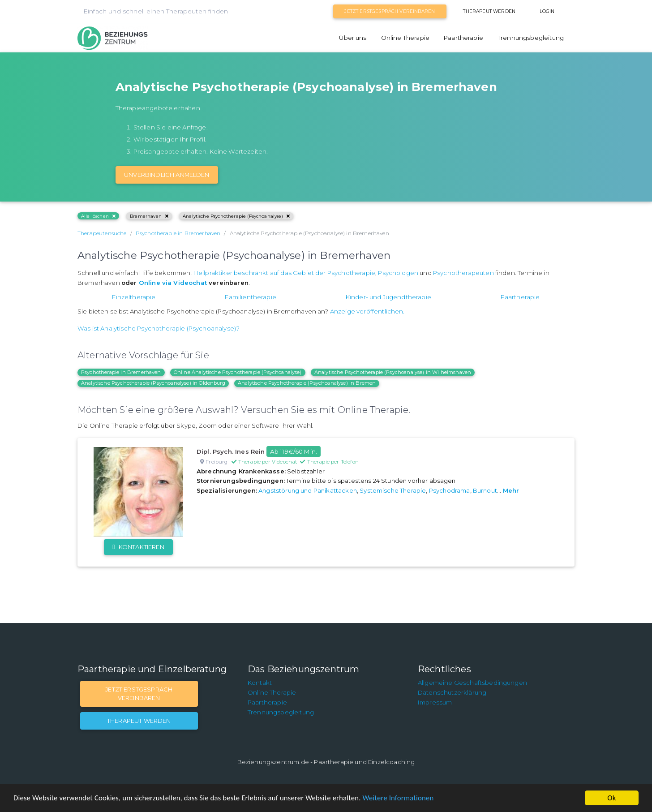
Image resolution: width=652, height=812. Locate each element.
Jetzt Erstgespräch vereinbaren (390, 11)
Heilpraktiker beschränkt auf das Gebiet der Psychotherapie (284, 273)
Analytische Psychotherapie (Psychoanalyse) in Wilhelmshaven (393, 372)
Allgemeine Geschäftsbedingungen (472, 683)
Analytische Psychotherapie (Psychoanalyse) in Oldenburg (153, 383)
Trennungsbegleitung (531, 38)
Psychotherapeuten (463, 273)
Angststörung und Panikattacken (308, 490)
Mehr (511, 490)
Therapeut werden (489, 11)
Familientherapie (251, 297)
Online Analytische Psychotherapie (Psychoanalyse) (238, 372)
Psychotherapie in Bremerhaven (121, 372)
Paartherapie (463, 38)
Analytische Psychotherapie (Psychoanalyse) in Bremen (307, 383)
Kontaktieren (138, 547)
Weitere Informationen (404, 798)
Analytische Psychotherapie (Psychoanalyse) (236, 216)
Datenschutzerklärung (452, 692)
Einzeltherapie (134, 297)
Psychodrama (450, 490)
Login (547, 11)
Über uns (353, 38)
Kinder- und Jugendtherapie (388, 297)
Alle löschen (98, 216)
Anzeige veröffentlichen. (367, 311)
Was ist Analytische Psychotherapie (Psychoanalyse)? (159, 328)
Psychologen (398, 273)
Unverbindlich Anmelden (167, 175)
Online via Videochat (173, 283)
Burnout (485, 490)
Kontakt (260, 683)
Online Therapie (405, 38)
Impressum (435, 702)
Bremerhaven (149, 216)
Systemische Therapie (393, 490)
